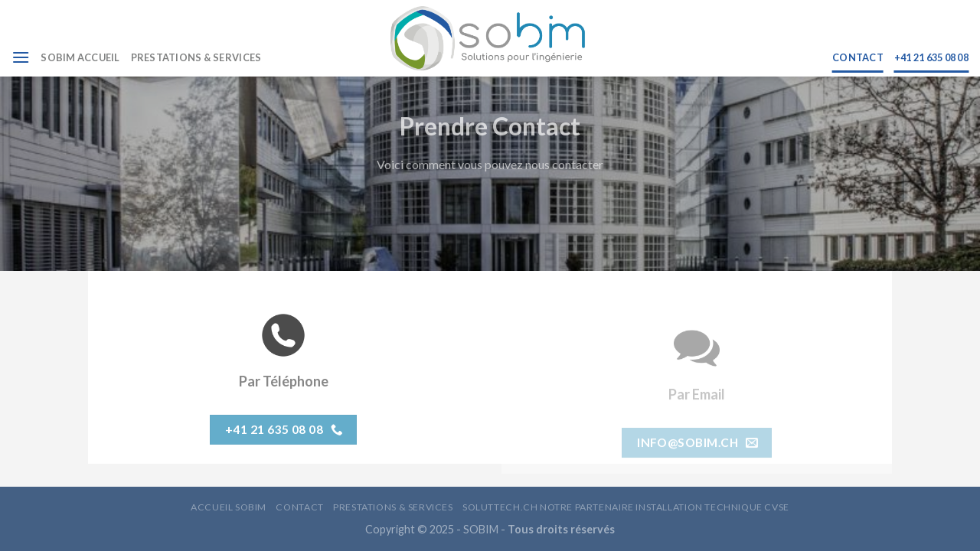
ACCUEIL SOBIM (229, 507)
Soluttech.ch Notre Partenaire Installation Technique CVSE (626, 507)
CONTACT (858, 57)
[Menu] (21, 57)
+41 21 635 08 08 (931, 57)
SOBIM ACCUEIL (80, 57)
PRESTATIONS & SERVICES (196, 57)
